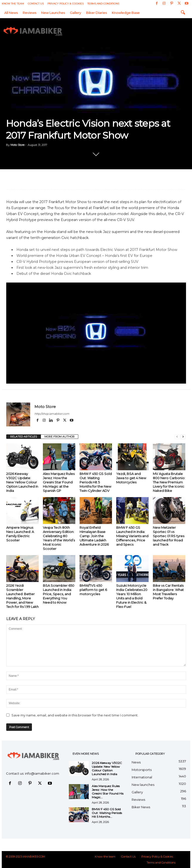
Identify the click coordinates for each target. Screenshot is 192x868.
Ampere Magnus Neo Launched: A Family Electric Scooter (20, 534)
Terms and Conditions (103, 4)
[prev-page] (177, 437)
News (136, 762)
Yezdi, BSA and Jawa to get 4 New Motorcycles (131, 478)
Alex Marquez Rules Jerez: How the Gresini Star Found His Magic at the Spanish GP (59, 482)
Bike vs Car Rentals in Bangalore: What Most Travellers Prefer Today (168, 592)
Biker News (141, 807)
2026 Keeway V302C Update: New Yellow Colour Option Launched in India (22, 482)
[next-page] (183, 437)
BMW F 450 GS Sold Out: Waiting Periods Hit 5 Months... (107, 813)
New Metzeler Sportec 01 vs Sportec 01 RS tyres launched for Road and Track (169, 536)
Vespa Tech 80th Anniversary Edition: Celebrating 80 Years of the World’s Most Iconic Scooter (59, 538)
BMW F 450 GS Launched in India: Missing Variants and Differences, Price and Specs (132, 536)
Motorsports (142, 770)
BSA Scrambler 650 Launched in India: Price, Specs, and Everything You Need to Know (59, 594)
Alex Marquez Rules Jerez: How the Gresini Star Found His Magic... (108, 792)
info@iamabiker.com (42, 773)
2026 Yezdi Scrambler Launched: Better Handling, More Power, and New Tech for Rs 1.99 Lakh (22, 596)
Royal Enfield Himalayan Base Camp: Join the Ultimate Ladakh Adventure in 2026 (94, 536)
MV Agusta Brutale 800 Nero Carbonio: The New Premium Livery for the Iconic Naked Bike (169, 482)
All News (11, 13)
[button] (183, 13)
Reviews (29, 13)
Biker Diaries (96, 13)
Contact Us (36, 4)
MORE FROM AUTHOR (59, 437)
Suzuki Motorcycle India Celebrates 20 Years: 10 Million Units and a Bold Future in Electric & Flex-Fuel (132, 596)
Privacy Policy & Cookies (65, 4)
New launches (53, 13)
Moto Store (17, 145)
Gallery (75, 13)
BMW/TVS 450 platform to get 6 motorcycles (93, 590)
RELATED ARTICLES (24, 437)
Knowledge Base (126, 13)
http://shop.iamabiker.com (52, 414)
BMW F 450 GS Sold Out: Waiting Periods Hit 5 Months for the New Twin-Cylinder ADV (96, 482)
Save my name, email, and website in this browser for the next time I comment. (75, 715)
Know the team (13, 4)
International (142, 777)
